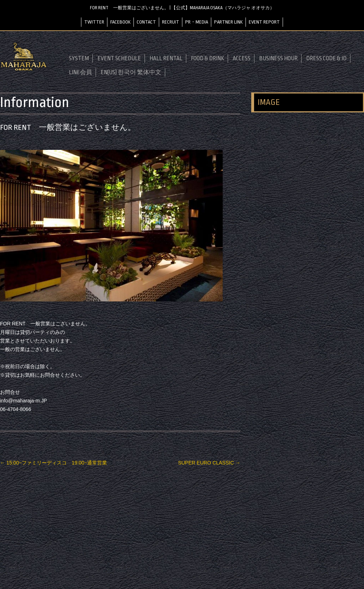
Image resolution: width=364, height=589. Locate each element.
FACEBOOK (120, 22)
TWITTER (94, 22)
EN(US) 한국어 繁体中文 (131, 72)
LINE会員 (80, 72)
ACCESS (242, 59)
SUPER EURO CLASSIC (209, 463)
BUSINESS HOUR (278, 59)
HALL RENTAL (166, 59)
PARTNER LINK (228, 22)
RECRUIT (171, 22)
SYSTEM (79, 59)
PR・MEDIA (197, 22)
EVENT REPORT (264, 22)
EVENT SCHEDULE (119, 59)
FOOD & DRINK (208, 59)
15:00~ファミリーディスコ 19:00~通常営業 (54, 463)
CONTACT (146, 22)
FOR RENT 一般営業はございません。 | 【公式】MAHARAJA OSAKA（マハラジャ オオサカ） (182, 8)
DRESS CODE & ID (326, 59)
